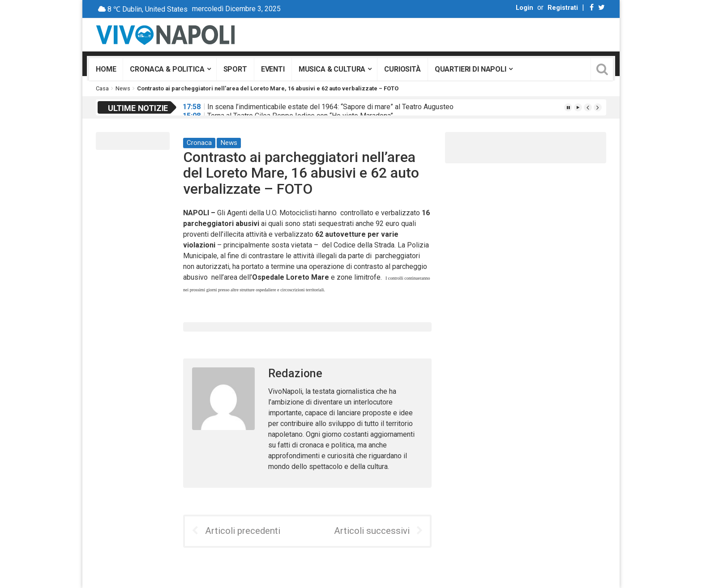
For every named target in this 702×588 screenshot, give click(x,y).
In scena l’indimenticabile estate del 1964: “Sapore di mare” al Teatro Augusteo (330, 107)
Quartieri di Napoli (471, 69)
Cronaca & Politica (167, 69)
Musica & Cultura (332, 69)
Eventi (273, 69)
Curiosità (402, 69)
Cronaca (199, 143)
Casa (102, 88)
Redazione (295, 373)
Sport (235, 69)
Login (524, 8)
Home (106, 69)
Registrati (563, 8)
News (123, 88)
